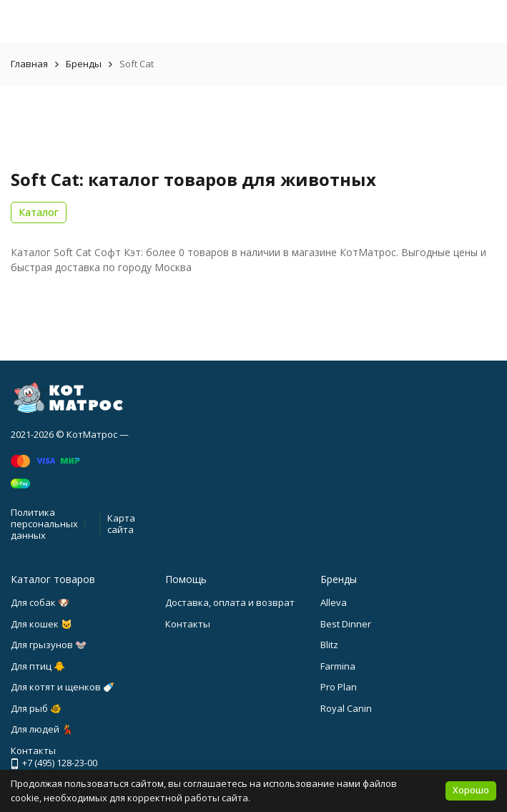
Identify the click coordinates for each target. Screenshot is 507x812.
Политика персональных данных (44, 523)
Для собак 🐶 (40, 602)
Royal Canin (346, 708)
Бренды (84, 64)
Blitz (329, 645)
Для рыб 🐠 (36, 708)
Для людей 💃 (42, 729)
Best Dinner (346, 624)
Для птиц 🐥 (38, 666)
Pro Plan (339, 687)
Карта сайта (121, 524)
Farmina (338, 666)
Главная (29, 64)
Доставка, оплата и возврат (230, 602)
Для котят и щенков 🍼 (63, 687)
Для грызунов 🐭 (49, 645)
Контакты (188, 624)
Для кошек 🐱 (41, 624)
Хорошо (471, 790)
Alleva (334, 602)
